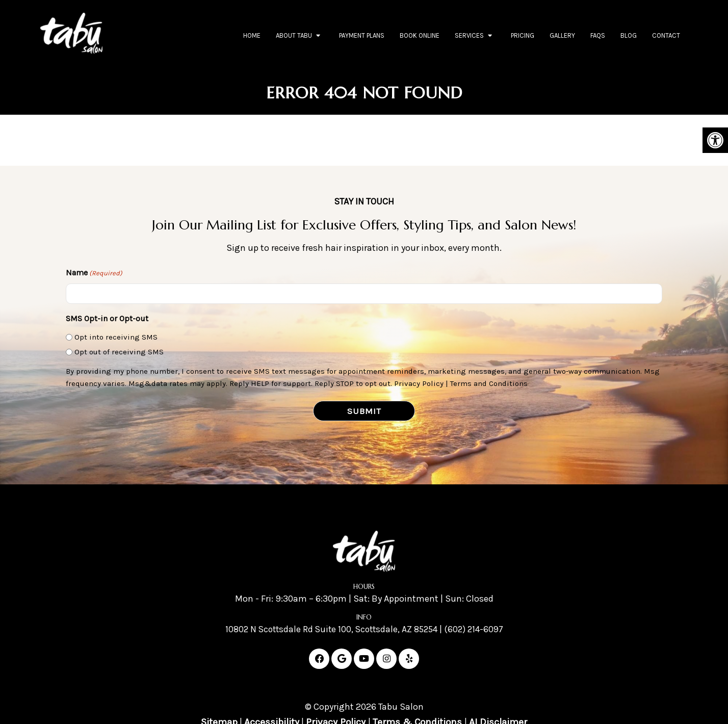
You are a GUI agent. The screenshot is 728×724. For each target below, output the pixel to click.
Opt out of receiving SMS (119, 352)
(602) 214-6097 (478, 630)
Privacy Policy (419, 383)
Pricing (523, 35)
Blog (629, 35)
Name (94, 274)
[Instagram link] (386, 659)
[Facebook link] (319, 659)
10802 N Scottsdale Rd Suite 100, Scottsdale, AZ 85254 (330, 630)
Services (469, 35)
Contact (666, 35)
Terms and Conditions (489, 383)
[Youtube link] (364, 659)
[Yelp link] (409, 659)
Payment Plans (362, 35)
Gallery (562, 35)
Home (252, 35)
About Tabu (294, 35)
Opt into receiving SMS (116, 337)
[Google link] (342, 659)
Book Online (420, 35)
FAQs (598, 35)
